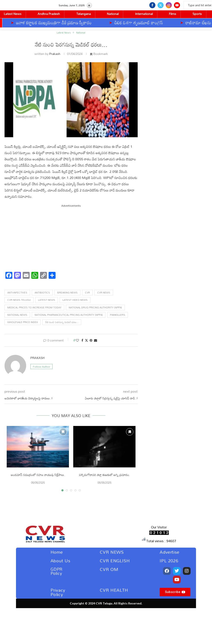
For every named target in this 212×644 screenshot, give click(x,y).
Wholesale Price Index (23, 322)
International (144, 14)
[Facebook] (152, 5)
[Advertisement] (71, 238)
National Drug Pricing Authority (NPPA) (95, 308)
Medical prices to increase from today (34, 308)
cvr (87, 293)
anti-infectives (17, 293)
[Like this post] (77, 340)
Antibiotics (42, 293)
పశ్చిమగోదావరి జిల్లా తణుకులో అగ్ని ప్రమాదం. (104, 475)
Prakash (55, 54)
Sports (197, 14)
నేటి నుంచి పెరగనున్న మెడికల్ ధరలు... (62, 322)
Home (57, 552)
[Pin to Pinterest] (91, 340)
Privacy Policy (58, 592)
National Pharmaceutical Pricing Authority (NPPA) (69, 315)
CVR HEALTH (114, 590)
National (113, 14)
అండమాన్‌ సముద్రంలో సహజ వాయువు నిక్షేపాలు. (38, 475)
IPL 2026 (169, 561)
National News (17, 315)
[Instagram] (169, 5)
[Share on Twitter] (86, 340)
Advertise (169, 552)
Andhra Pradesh (49, 14)
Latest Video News (75, 300)
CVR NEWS (112, 552)
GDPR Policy (57, 571)
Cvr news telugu (19, 300)
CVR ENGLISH (115, 561)
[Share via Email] (96, 340)
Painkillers (118, 315)
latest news (47, 300)
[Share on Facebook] (82, 340)
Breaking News (67, 293)
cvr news (104, 293)
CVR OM (109, 569)
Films (173, 14)
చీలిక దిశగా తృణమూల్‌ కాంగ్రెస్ (99, 23)
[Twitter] (161, 5)
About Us (61, 561)
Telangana (84, 14)
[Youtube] (177, 5)
